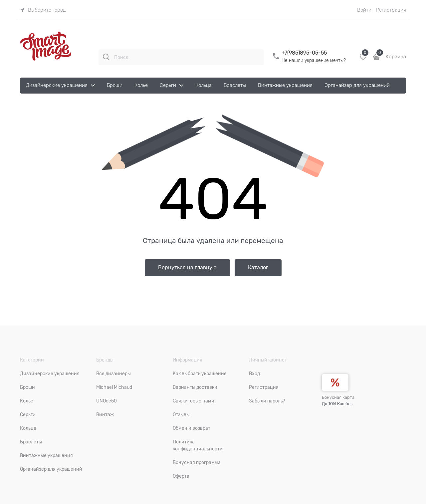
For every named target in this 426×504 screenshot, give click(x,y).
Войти (364, 10)
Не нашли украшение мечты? (314, 60)
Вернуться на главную (187, 268)
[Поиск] (106, 57)
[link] (43, 10)
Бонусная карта (338, 397)
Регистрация (391, 10)
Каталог (258, 268)
